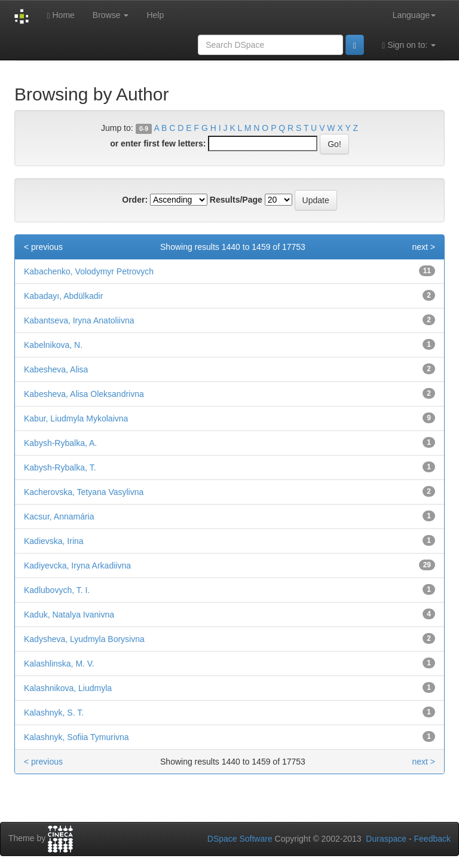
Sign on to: (409, 45)
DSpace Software (240, 839)
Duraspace (386, 839)
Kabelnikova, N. (53, 345)
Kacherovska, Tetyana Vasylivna (84, 492)
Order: (135, 200)
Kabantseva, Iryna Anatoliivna (79, 320)
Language (414, 15)
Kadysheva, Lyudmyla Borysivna (84, 639)
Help (155, 15)
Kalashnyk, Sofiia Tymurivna (76, 737)
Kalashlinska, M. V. (59, 664)
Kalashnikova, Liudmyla (68, 688)
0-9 (144, 129)
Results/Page (236, 200)
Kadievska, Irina (54, 541)
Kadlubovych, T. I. (57, 590)
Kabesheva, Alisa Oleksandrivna (84, 394)
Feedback (432, 839)
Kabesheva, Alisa (56, 369)
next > (423, 247)
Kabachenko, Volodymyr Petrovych (89, 271)
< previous (43, 247)
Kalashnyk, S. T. (54, 713)
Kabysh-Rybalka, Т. (60, 467)
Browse (111, 15)
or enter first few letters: (158, 143)
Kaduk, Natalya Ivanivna (69, 615)
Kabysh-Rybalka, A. (60, 443)
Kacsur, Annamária (59, 516)
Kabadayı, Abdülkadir (63, 296)
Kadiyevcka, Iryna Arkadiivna (77, 566)
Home (60, 15)
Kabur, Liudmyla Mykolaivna (76, 418)
